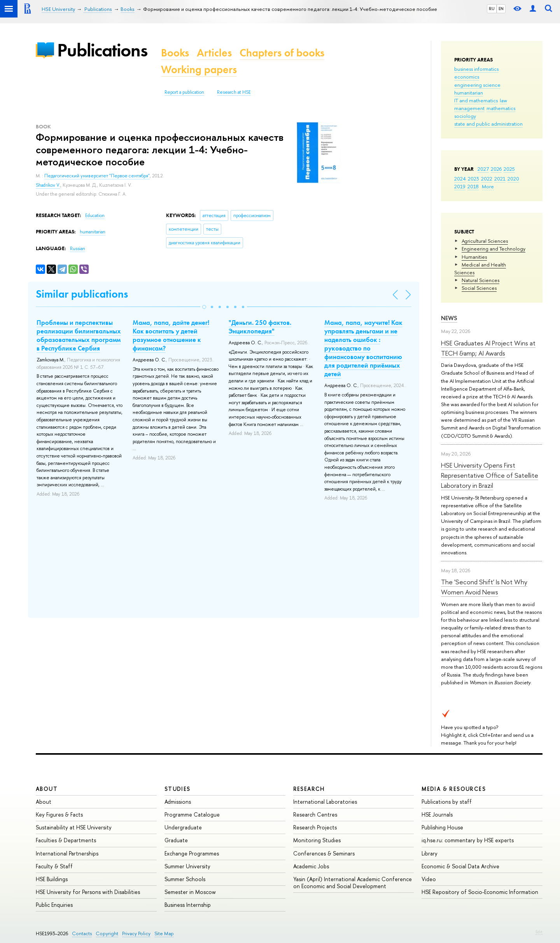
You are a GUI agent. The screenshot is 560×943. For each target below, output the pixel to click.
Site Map (164, 933)
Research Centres (315, 814)
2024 (460, 179)
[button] (204, 307)
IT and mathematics (476, 100)
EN (501, 9)
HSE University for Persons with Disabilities (88, 892)
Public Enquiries (54, 905)
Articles (214, 53)
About (47, 789)
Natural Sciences (480, 280)
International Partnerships (67, 853)
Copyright (107, 933)
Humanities (474, 257)
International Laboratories (325, 802)
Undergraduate (183, 827)
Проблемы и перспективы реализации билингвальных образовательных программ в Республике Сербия (79, 335)
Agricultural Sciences (485, 241)
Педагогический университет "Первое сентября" (97, 176)
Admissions (178, 802)
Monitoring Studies (317, 840)
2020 (513, 179)
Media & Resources (454, 789)
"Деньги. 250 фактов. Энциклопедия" (260, 327)
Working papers (199, 69)
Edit (539, 932)
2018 (473, 186)
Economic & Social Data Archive (460, 866)
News (449, 318)
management (469, 108)
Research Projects (315, 827)
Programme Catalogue (192, 814)
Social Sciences (479, 288)
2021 (500, 179)
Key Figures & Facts (59, 814)
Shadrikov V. (48, 185)
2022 (487, 179)
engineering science (477, 85)
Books (175, 53)
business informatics (476, 69)
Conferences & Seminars (324, 853)
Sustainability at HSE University (74, 827)
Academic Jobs (311, 866)
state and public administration (488, 124)
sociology (465, 116)
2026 (496, 169)
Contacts (82, 933)
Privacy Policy (136, 933)
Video (429, 879)
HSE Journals (437, 814)
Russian (78, 249)
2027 (483, 169)
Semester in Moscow (190, 892)
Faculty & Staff (54, 866)
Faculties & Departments (66, 840)
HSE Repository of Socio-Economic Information (480, 892)
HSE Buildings (52, 879)
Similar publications (82, 294)
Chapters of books (282, 53)
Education (95, 216)
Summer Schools (185, 879)
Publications (102, 50)
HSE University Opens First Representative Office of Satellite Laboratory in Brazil (490, 475)
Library (430, 853)
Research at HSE (234, 92)
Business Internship (188, 905)
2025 (509, 169)
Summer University (187, 866)
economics (467, 77)
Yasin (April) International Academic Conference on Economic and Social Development (353, 883)
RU (492, 9)
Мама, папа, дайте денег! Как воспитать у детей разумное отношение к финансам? (171, 335)
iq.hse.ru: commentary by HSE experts (468, 840)
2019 (460, 186)
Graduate (176, 840)
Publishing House (442, 827)
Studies (178, 789)
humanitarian (469, 93)
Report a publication (184, 92)
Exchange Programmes (192, 853)
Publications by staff (447, 802)
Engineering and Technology (493, 249)
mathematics (501, 108)
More (488, 186)
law (503, 100)
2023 (473, 179)
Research (309, 789)
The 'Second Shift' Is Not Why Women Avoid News (484, 587)
